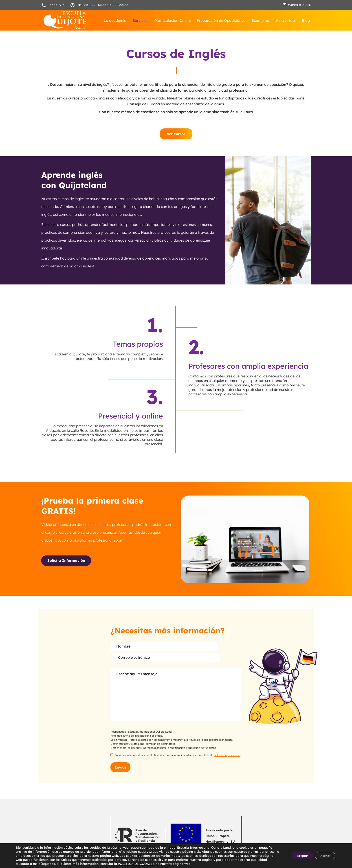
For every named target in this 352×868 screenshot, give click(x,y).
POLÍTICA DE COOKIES (180, 864)
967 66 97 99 (53, 5)
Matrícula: (297, 5)
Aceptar (296, 856)
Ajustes (323, 856)
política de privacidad (227, 744)
